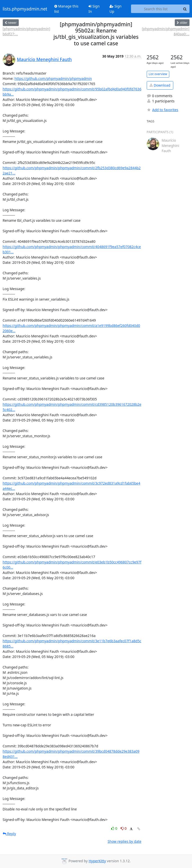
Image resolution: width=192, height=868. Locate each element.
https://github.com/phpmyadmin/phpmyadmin (53, 78)
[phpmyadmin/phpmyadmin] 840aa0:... (165, 31)
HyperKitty (97, 861)
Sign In (94, 9)
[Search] (185, 9)
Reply (9, 834)
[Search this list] (156, 9)
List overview (158, 74)
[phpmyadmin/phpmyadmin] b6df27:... (26, 31)
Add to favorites (162, 110)
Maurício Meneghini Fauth (44, 59)
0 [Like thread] (115, 828)
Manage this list (66, 9)
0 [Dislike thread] (124, 828)
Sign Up (115, 9)
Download (160, 85)
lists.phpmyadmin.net (25, 9)
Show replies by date (124, 841)
